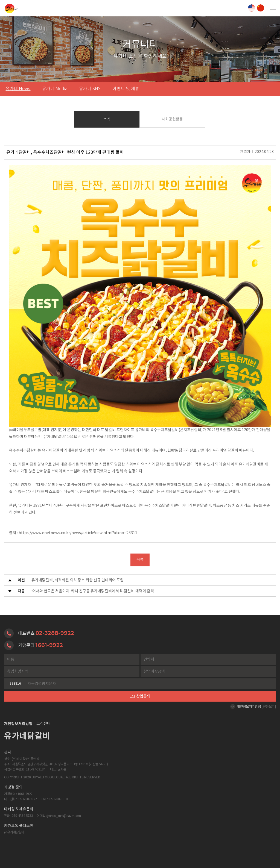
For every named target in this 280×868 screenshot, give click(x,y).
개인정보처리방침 (249, 707)
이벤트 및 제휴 (126, 89)
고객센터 (43, 724)
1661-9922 (49, 645)
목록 (140, 560)
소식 (107, 119)
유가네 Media (55, 89)
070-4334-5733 (22, 816)
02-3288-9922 (55, 633)
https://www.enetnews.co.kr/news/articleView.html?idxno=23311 (78, 533)
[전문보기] (269, 707)
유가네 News (18, 89)
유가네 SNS (90, 89)
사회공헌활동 (172, 119)
